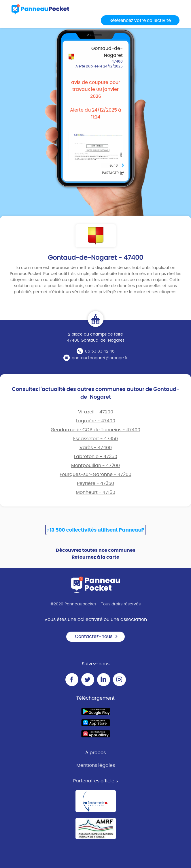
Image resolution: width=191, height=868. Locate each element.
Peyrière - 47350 (95, 483)
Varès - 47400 (96, 448)
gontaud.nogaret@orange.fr (100, 358)
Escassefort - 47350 (95, 439)
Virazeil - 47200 (96, 412)
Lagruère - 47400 (95, 421)
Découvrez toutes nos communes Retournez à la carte (96, 554)
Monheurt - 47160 (95, 492)
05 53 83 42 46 (100, 351)
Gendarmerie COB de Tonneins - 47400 (95, 430)
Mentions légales (96, 765)
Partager (113, 173)
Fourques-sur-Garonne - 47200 (95, 475)
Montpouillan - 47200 (95, 466)
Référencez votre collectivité (140, 21)
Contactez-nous (97, 637)
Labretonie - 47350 (96, 457)
